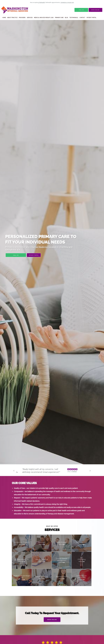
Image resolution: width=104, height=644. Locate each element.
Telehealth (42, 2)
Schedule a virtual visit (67, 2)
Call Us (16, 255)
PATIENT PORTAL (34, 255)
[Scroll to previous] (14, 471)
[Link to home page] (19, 10)
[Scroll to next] (90, 471)
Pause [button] (17, 472)
